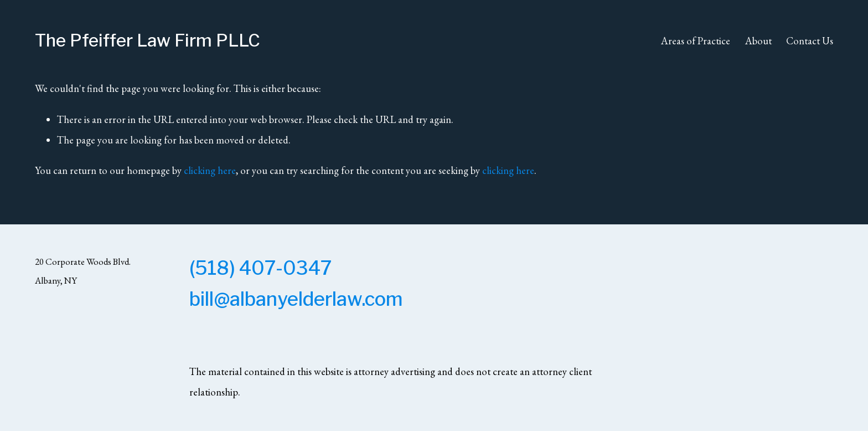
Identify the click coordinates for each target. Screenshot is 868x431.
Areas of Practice (696, 40)
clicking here (210, 170)
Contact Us (810, 40)
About (758, 40)
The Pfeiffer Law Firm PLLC (148, 40)
